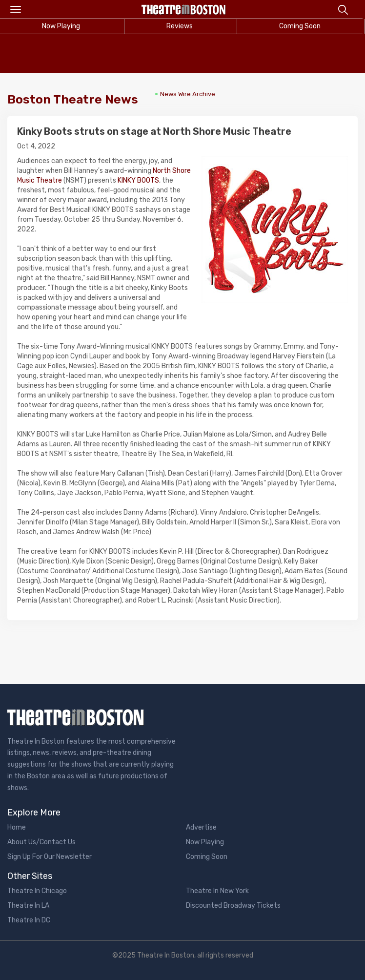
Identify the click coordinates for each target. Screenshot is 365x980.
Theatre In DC (29, 920)
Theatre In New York (217, 891)
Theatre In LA (28, 906)
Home (17, 827)
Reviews (180, 26)
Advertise (201, 827)
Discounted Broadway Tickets (233, 906)
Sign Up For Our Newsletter (50, 857)
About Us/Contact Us (41, 842)
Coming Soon (300, 26)
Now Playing (205, 842)
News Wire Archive (188, 94)
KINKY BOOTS (138, 180)
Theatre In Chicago (37, 891)
